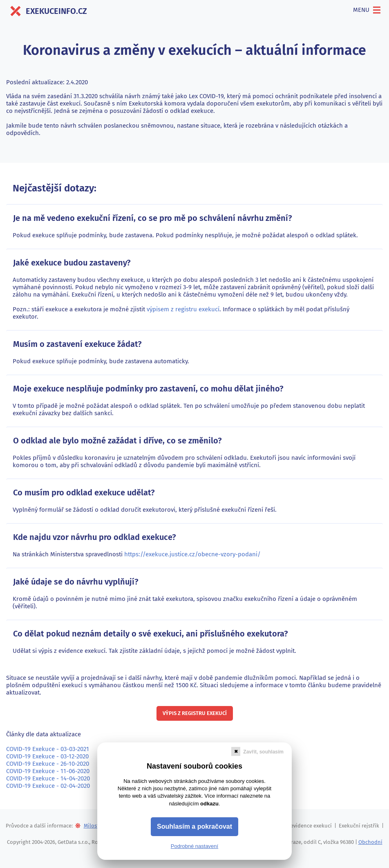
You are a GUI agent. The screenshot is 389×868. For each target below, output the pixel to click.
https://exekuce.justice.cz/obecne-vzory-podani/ (192, 554)
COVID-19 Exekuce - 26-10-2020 (48, 764)
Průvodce (17, 826)
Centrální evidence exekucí (299, 826)
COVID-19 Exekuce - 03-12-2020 (47, 756)
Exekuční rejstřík (359, 826)
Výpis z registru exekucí (195, 713)
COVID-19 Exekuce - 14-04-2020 (48, 778)
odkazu (209, 804)
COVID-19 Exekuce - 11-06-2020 (48, 771)
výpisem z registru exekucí (183, 309)
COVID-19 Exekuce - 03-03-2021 (48, 749)
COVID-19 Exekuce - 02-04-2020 (48, 786)
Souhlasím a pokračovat (194, 826)
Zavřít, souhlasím (263, 752)
